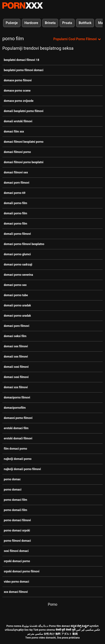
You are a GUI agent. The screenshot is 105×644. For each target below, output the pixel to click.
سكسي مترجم (35, 634)
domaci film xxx (14, 132)
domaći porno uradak (17, 305)
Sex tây (28, 630)
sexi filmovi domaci (16, 551)
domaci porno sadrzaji (18, 265)
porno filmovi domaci (17, 541)
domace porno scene (17, 91)
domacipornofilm (15, 408)
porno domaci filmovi (17, 520)
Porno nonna (14, 626)
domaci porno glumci (17, 254)
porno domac (12, 479)
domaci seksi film (15, 336)
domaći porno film (15, 213)
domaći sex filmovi (16, 357)
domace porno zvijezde (19, 101)
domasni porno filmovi (18, 418)
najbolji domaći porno (18, 459)
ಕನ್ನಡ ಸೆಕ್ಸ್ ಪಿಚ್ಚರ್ (80, 626)
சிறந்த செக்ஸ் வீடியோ (35, 626)
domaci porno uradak (17, 316)
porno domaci (13, 490)
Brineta (50, 23)
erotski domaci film (16, 428)
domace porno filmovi (18, 80)
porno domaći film (15, 510)
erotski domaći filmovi (18, 438)
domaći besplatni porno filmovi (24, 111)
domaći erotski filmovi (18, 121)
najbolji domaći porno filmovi (22, 469)
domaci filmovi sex (16, 172)
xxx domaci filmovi (16, 592)
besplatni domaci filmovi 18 (21, 60)
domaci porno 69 (15, 193)
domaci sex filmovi (16, 346)
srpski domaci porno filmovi (22, 571)
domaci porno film (15, 224)
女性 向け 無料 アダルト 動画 (61, 634)
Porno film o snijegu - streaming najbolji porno (23, 5)
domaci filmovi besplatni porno (24, 142)
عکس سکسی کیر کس (88, 630)
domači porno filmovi (17, 234)
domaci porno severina (18, 275)
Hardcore (31, 23)
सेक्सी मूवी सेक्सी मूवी (66, 630)
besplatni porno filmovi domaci (24, 70)
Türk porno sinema (44, 630)
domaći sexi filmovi (16, 367)
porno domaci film (15, 500)
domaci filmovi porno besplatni (24, 162)
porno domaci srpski (17, 531)
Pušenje (12, 23)
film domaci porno (15, 449)
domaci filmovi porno (17, 152)
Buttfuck (85, 23)
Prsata (67, 23)
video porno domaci (16, 582)
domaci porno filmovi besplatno (24, 244)
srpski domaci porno (17, 561)
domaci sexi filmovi (16, 377)
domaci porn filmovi (17, 183)
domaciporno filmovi (17, 398)
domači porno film (15, 203)
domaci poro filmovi (17, 326)
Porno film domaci (60, 626)
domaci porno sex (15, 285)
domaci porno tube (16, 295)
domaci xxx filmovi (16, 387)
